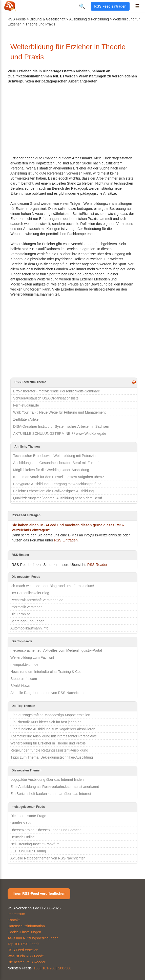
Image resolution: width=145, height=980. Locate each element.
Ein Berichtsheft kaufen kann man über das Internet (51, 794)
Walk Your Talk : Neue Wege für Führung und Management (59, 412)
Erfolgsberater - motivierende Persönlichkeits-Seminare (57, 391)
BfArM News (20, 686)
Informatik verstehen (26, 607)
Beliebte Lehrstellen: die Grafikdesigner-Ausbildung (53, 491)
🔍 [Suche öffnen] (82, 6)
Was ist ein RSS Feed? (26, 956)
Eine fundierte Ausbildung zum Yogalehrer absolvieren (53, 729)
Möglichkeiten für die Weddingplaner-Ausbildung (51, 470)
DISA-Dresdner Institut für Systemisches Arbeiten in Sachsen (61, 426)
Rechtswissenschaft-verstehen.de (37, 600)
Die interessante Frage (28, 816)
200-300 (65, 968)
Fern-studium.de (26, 405)
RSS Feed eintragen (110, 6)
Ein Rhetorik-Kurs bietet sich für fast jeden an (46, 722)
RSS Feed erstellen (23, 950)
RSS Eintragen (66, 540)
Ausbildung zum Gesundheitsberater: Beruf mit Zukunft (56, 463)
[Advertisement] (74, 119)
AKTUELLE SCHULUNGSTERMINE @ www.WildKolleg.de (60, 434)
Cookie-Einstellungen (24, 932)
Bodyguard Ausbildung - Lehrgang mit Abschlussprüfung (57, 484)
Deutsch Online (23, 837)
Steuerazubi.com (24, 679)
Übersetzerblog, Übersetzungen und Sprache (46, 830)
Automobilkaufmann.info (29, 628)
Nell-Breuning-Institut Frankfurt (35, 844)
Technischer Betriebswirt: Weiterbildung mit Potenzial (55, 456)
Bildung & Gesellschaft (48, 19)
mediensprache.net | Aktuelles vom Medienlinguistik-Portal (56, 650)
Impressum (16, 914)
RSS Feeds (17, 19)
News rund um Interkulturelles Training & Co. (46, 672)
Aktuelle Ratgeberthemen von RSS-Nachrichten (48, 693)
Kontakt (14, 920)
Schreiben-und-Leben (27, 621)
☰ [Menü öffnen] (137, 6)
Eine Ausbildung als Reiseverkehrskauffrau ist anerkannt (55, 787)
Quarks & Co (20, 823)
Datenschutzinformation (26, 926)
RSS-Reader (97, 565)
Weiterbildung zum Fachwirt (32, 657)
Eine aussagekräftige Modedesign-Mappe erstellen (50, 715)
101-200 (49, 968)
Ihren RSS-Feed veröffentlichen (39, 893)
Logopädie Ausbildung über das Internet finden (47, 780)
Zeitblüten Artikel (26, 419)
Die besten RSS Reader (26, 962)
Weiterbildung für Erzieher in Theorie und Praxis (48, 743)
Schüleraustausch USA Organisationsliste (46, 398)
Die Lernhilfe (20, 614)
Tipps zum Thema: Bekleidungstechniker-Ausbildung (52, 757)
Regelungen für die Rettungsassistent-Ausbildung (49, 750)
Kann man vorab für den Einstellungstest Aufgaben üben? (58, 477)
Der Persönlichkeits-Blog (30, 593)
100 (37, 968)
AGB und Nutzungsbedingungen (33, 938)
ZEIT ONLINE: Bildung (28, 851)
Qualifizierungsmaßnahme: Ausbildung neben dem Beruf (58, 498)
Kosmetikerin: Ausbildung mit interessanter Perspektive (54, 736)
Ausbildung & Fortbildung (89, 19)
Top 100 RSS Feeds (23, 944)
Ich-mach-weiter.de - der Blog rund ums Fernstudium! (52, 586)
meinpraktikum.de (24, 665)
